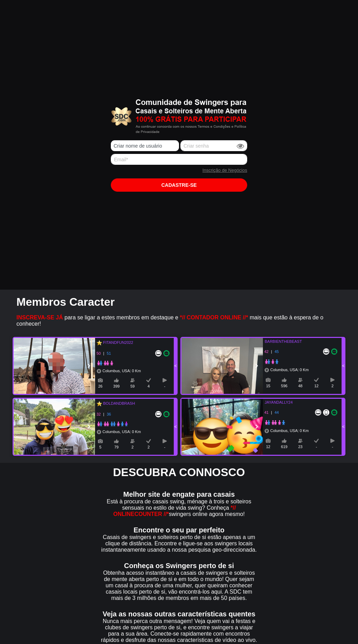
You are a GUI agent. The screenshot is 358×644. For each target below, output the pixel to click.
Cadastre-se (179, 185)
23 (300, 447)
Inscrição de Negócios (225, 170)
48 (300, 386)
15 (268, 386)
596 (284, 386)
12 (316, 386)
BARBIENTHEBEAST (279, 341)
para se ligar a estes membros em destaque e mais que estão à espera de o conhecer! (170, 321)
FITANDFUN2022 (117, 342)
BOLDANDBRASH (118, 403)
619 (284, 447)
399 (116, 386)
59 (133, 386)
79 (116, 447)
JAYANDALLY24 (274, 402)
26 (100, 386)
